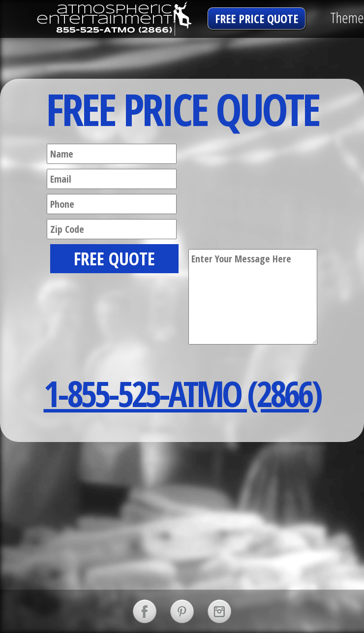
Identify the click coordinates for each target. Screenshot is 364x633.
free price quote (257, 18)
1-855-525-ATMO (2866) (182, 393)
